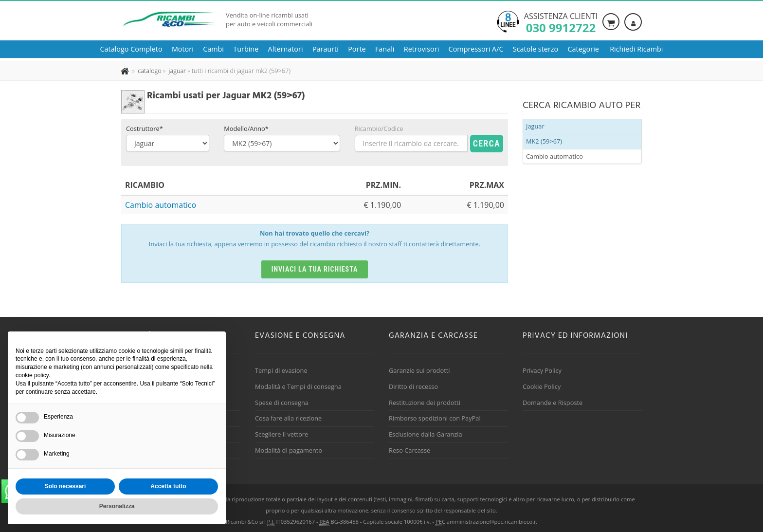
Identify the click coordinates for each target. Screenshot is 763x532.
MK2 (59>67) (544, 141)
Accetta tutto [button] (168, 486)
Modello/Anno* (246, 128)
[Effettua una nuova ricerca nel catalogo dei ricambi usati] (149, 71)
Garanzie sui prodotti (419, 370)
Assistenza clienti (561, 22)
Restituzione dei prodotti (425, 403)
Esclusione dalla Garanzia (426, 434)
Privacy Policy (542, 370)
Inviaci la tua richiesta (315, 269)
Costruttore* (145, 128)
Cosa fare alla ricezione (288, 418)
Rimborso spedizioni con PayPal (435, 418)
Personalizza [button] (117, 506)
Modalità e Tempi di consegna (298, 386)
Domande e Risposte (553, 403)
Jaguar (535, 126)
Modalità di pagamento (289, 450)
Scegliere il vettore (282, 434)
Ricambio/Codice (379, 128)
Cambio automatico (161, 205)
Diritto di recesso (413, 386)
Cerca (487, 143)
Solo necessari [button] (65, 486)
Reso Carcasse (409, 450)
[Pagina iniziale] (126, 71)
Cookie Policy (542, 386)
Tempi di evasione (281, 370)
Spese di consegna (282, 403)
